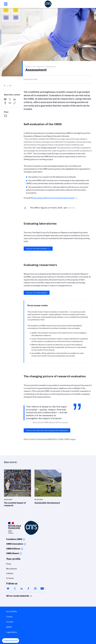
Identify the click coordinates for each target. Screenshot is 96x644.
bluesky (8, 588)
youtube (42, 588)
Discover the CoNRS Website (37, 293)
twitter (15, 588)
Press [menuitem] (9, 564)
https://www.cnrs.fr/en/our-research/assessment (15, 103)
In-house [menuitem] (10, 578)
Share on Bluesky (5, 99)
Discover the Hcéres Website (37, 249)
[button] (11, 641)
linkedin (22, 588)
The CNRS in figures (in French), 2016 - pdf (53, 208)
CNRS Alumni (13, 553)
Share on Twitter (10, 99)
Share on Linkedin (15, 99)
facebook (28, 588)
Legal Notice (12, 632)
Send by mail (10, 103)
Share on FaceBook (5, 103)
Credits (9, 617)
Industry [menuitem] (10, 573)
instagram (35, 588)
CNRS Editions (13, 549)
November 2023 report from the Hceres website (54, 198)
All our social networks (15, 596)
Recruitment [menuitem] (12, 569)
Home (28, 67)
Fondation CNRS (14, 539)
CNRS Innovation (15, 544)
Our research (38, 67)
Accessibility (12, 611)
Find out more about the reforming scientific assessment (47, 430)
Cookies (10, 622)
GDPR (9, 627)
